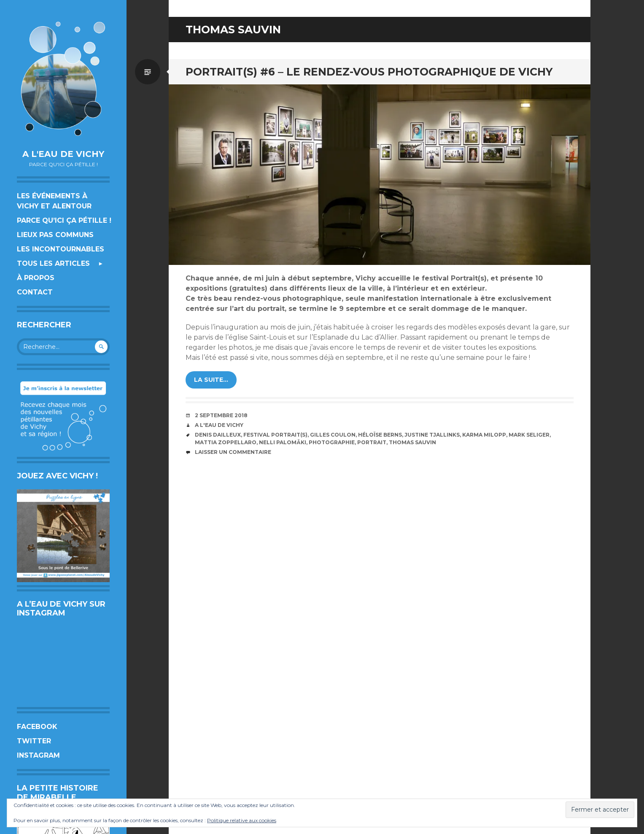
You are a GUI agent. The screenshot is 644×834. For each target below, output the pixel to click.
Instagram (38, 755)
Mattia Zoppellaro (226, 442)
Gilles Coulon (333, 435)
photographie (332, 442)
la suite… (211, 380)
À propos (36, 278)
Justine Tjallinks (432, 435)
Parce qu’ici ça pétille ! (64, 220)
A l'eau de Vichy (63, 154)
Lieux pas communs (55, 235)
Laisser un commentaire (233, 452)
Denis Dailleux (218, 435)
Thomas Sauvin (412, 442)
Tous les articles (53, 263)
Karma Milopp (484, 435)
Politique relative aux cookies (242, 820)
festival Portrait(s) (275, 435)
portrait (372, 442)
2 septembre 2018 (221, 415)
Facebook (37, 727)
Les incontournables (61, 249)
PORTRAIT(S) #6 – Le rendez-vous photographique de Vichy (369, 72)
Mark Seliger (529, 435)
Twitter (34, 741)
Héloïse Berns (380, 435)
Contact (35, 292)
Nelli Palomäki (283, 442)
